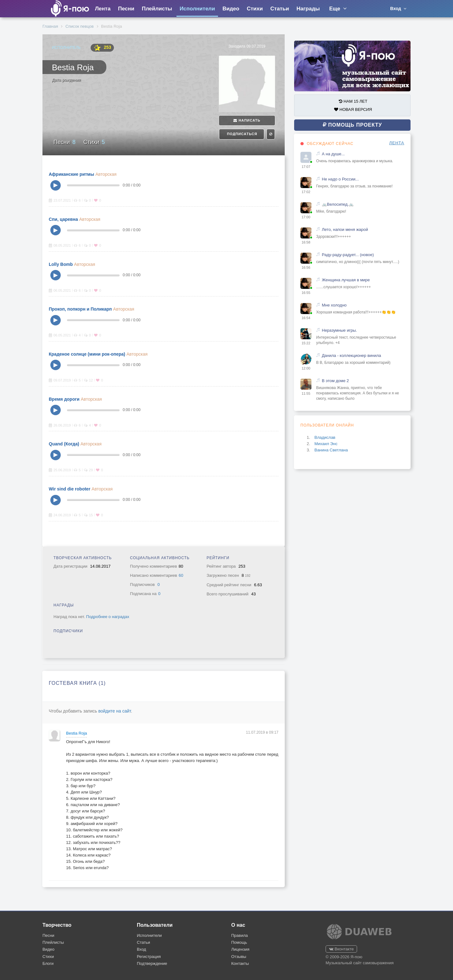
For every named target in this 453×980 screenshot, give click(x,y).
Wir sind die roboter (70, 489)
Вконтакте (341, 949)
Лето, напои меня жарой (345, 229)
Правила (240, 935)
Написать (247, 120)
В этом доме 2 (335, 381)
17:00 (306, 217)
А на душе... (333, 154)
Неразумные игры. (339, 330)
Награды (308, 9)
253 (102, 48)
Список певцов (79, 26)
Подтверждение (152, 963)
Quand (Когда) (64, 444)
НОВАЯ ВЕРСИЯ (353, 109)
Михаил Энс (326, 444)
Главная (50, 26)
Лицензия (240, 949)
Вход (141, 949)
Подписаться (241, 134)
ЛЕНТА (397, 143)
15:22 (306, 343)
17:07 (306, 167)
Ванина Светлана (331, 450)
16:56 (306, 267)
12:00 (306, 368)
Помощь (239, 942)
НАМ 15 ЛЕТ (353, 101)
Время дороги (64, 399)
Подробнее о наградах (108, 617)
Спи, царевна (63, 219)
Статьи (280, 9)
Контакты (240, 963)
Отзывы (239, 957)
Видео (231, 9)
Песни (126, 9)
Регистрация (149, 957)
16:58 (306, 242)
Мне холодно (334, 305)
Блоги (48, 963)
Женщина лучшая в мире (346, 280)
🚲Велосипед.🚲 (338, 204)
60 (181, 575)
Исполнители (197, 9)
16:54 (306, 318)
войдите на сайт (115, 711)
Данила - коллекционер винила (351, 355)
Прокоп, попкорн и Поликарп (80, 309)
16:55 (306, 293)
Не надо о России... (340, 179)
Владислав (325, 437)
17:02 (306, 192)
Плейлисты (157, 9)
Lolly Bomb (61, 264)
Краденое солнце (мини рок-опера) (87, 354)
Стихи (255, 9)
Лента (103, 9)
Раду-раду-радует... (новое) (348, 255)
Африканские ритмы (71, 174)
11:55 (306, 393)
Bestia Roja (76, 733)
